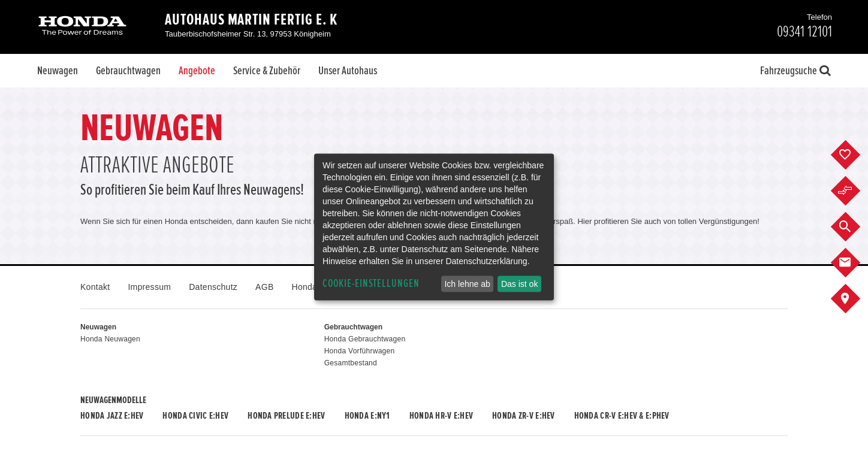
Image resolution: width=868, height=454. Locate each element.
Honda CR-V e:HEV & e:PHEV (622, 416)
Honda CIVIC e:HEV (195, 416)
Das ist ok (519, 284)
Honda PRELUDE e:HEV (286, 416)
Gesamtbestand (351, 363)
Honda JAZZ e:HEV (112, 416)
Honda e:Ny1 (367, 416)
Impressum (149, 287)
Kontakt (95, 287)
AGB (264, 287)
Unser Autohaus (348, 71)
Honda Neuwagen (110, 339)
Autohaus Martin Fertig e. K (251, 20)
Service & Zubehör (267, 71)
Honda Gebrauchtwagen (365, 339)
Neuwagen (58, 71)
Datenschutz (213, 287)
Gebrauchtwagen (128, 71)
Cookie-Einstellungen (371, 284)
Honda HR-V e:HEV (441, 416)
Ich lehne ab (467, 284)
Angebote (197, 71)
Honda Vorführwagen (360, 351)
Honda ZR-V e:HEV (523, 416)
